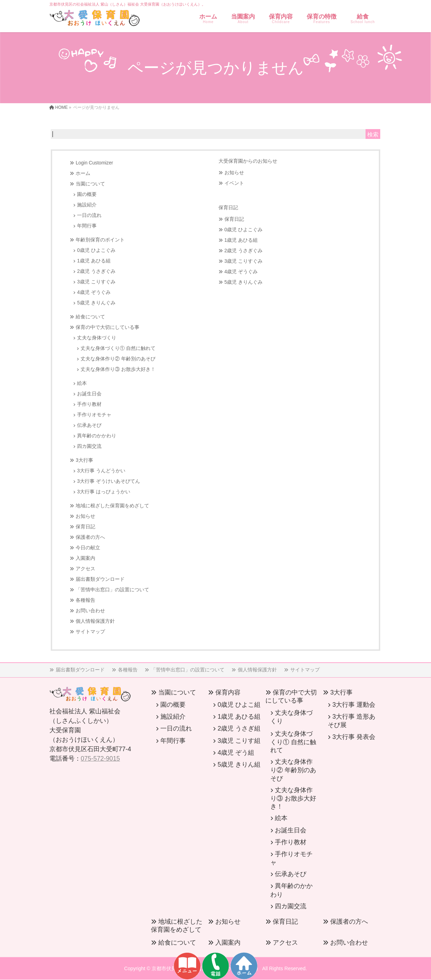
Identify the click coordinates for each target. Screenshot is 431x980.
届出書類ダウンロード (100, 579)
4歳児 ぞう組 (236, 753)
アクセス (85, 569)
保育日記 (85, 527)
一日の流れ (89, 215)
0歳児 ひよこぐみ (96, 250)
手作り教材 (89, 404)
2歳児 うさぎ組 (239, 728)
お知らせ (85, 516)
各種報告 (85, 600)
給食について (90, 317)
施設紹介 (87, 205)
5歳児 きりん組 (239, 764)
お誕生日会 (89, 394)
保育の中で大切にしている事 (107, 327)
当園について (90, 184)
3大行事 (84, 460)
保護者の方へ (90, 537)
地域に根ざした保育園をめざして (112, 506)
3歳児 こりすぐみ (96, 282)
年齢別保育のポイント (100, 240)
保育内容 (228, 692)
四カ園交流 (89, 446)
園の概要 (87, 194)
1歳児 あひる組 (94, 261)
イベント (234, 183)
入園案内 (85, 558)
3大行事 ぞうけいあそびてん (108, 481)
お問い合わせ (90, 611)
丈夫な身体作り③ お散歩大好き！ (118, 369)
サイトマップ (90, 632)
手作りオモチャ (94, 415)
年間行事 (87, 226)
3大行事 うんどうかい (101, 471)
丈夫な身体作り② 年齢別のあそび (118, 359)
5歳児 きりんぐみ (96, 303)
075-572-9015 (100, 759)
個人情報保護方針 (95, 621)
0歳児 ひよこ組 (239, 705)
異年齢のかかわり (97, 436)
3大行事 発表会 (354, 737)
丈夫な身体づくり (97, 338)
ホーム (83, 173)
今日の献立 (88, 548)
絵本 (82, 383)
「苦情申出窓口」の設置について (112, 590)
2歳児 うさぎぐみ (96, 271)
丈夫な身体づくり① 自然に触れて (118, 348)
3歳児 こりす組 (239, 741)
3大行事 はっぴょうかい (103, 492)
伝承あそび (89, 425)
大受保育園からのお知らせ (248, 161)
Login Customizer (94, 163)
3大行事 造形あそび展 (352, 721)
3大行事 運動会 (354, 705)
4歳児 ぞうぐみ (94, 292)
